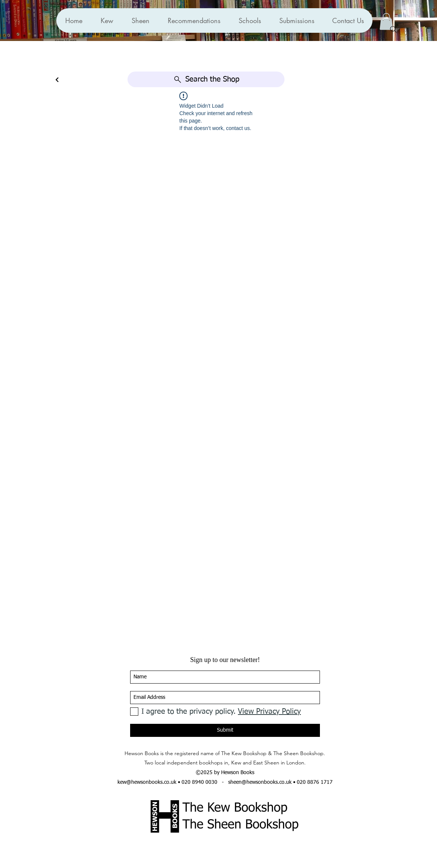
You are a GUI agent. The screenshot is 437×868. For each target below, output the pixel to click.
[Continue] (57, 80)
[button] (194, 20)
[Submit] (225, 730)
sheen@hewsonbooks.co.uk (260, 782)
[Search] (393, 29)
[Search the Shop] (206, 79)
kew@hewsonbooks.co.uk (147, 782)
